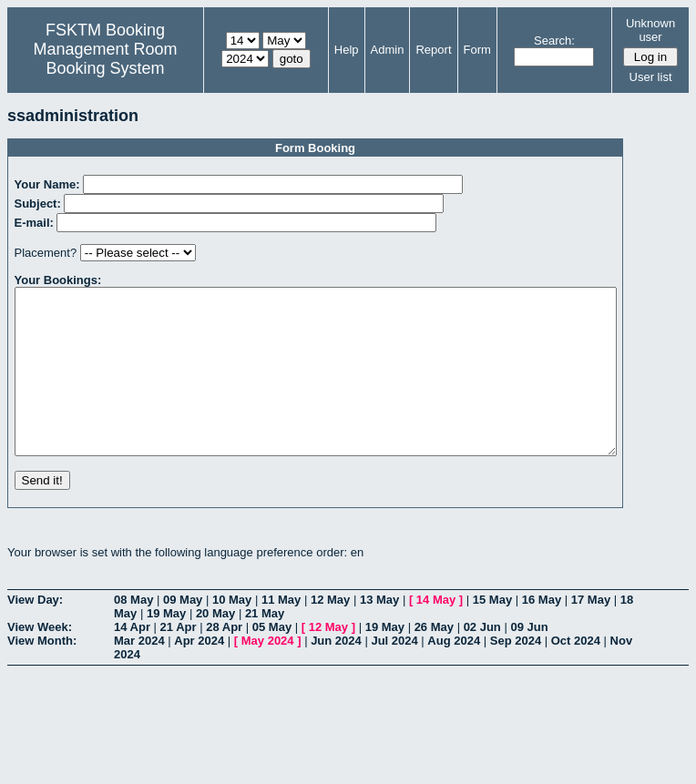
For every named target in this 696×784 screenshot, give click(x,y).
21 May (265, 646)
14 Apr (132, 660)
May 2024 (268, 673)
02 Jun (482, 660)
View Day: (35, 632)
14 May (436, 632)
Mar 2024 (139, 673)
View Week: (40, 660)
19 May (166, 646)
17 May (591, 632)
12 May (330, 632)
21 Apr (179, 660)
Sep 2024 (516, 673)
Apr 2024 (199, 673)
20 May (215, 646)
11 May (281, 632)
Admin (388, 50)
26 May (434, 660)
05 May (272, 660)
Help (347, 50)
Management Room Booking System (105, 59)
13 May (379, 632)
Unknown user (650, 30)
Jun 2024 (336, 673)
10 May (232, 632)
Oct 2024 (576, 673)
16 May (542, 632)
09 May (183, 632)
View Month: (42, 673)
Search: (554, 41)
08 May (133, 632)
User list (651, 77)
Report (433, 50)
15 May (492, 632)
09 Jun (529, 660)
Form (477, 50)
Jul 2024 (394, 673)
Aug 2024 (454, 673)
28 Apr (224, 660)
